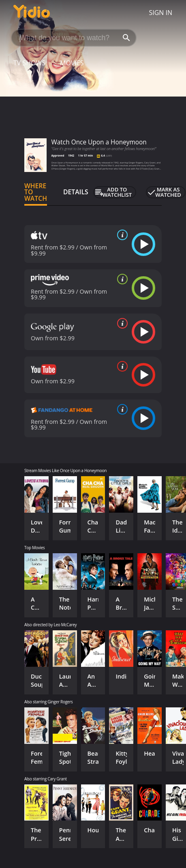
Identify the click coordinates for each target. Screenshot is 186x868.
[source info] (121, 235)
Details (76, 192)
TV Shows (29, 63)
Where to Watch (36, 192)
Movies (72, 63)
